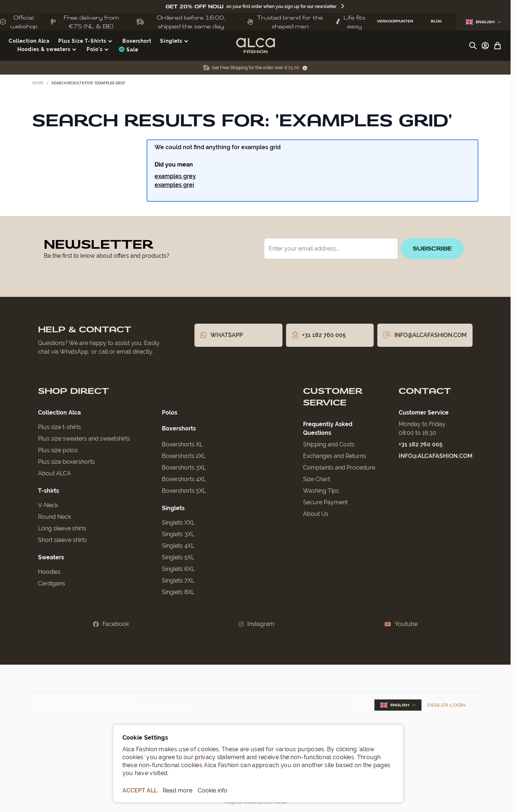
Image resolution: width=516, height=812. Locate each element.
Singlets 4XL (178, 546)
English (483, 22)
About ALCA (54, 473)
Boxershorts (179, 428)
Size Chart (316, 479)
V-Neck (48, 505)
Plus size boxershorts (66, 462)
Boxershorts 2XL (184, 456)
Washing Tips (321, 491)
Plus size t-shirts (60, 427)
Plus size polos (58, 450)
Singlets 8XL (178, 592)
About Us (316, 514)
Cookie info (213, 790)
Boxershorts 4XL (184, 479)
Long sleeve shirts (62, 528)
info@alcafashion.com (436, 456)
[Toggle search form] (473, 46)
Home (38, 83)
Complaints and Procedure (339, 468)
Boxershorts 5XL (184, 491)
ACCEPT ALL (140, 790)
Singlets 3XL (178, 534)
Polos (170, 413)
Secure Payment (325, 502)
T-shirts (49, 491)
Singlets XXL (178, 523)
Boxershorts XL (182, 444)
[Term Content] (305, 68)
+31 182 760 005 (421, 444)
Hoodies (49, 572)
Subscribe (432, 249)
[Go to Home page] (255, 46)
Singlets (173, 508)
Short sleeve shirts (62, 540)
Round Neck (54, 517)
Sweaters (51, 557)
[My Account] (485, 46)
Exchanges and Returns (335, 456)
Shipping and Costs (329, 444)
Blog (363, 705)
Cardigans (52, 583)
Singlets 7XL (178, 580)
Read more (177, 790)
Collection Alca (59, 413)
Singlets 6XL (178, 569)
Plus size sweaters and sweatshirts (84, 439)
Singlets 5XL (178, 557)
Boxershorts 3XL (184, 468)
